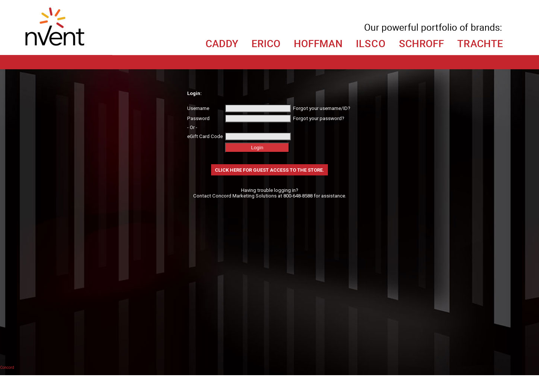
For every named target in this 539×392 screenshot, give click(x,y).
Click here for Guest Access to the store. (269, 170)
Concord (7, 367)
